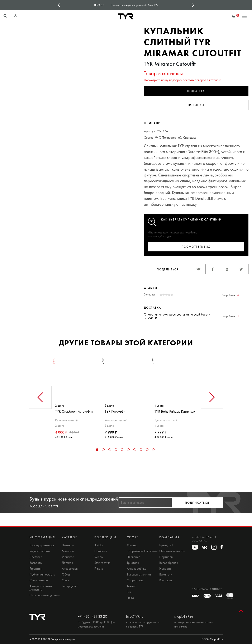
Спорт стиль (135, 580)
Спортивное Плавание (142, 551)
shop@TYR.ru (184, 616)
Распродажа (70, 586)
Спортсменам (39, 580)
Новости (165, 569)
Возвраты (36, 563)
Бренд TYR (166, 545)
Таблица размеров (42, 545)
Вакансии (166, 574)
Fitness (99, 569)
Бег (129, 592)
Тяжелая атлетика (139, 574)
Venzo (99, 557)
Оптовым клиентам (172, 551)
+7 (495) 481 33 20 (92, 616)
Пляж (130, 598)
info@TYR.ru (135, 616)
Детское (67, 563)
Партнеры (166, 557)
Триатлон (133, 563)
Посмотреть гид (196, 247)
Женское (68, 557)
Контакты (166, 580)
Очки (65, 580)
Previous (59, 5)
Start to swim (102, 563)
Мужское (68, 551)
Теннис (131, 586)
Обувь (66, 574)
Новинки (196, 105)
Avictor (99, 545)
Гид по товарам (40, 551)
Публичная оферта (42, 574)
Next (193, 5)
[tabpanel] (76, 397)
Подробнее (230, 295)
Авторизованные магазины (41, 588)
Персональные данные (45, 595)
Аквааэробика (137, 569)
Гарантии (35, 569)
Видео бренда (169, 563)
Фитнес (132, 545)
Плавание (134, 557)
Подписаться (197, 503)
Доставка (36, 557)
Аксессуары (70, 569)
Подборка (196, 91)
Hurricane (101, 551)
